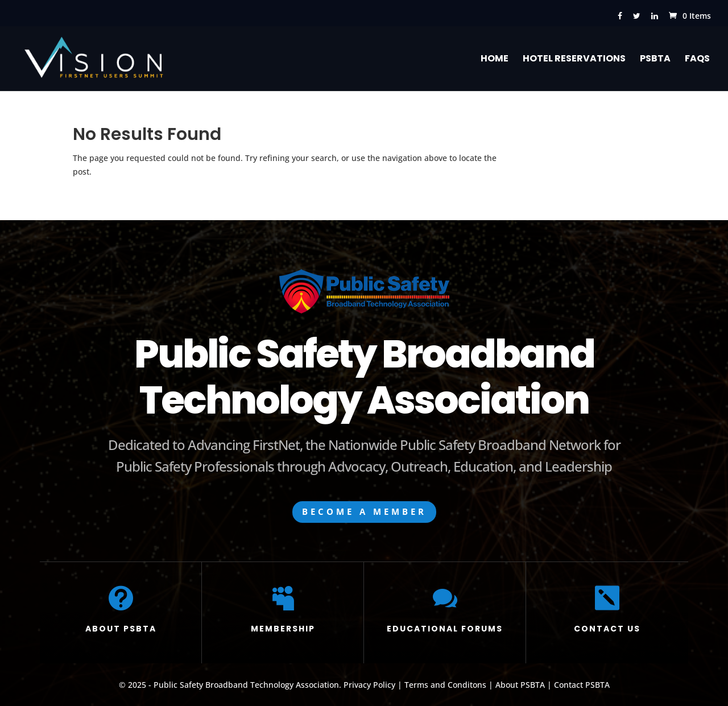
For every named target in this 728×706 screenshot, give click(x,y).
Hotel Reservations (574, 60)
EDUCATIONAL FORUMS (445, 629)
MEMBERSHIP (283, 629)
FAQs (697, 60)
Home (495, 60)
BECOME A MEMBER (364, 511)
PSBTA (655, 60)
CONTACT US (607, 629)
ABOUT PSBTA (121, 629)
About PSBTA (520, 685)
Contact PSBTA (582, 685)
